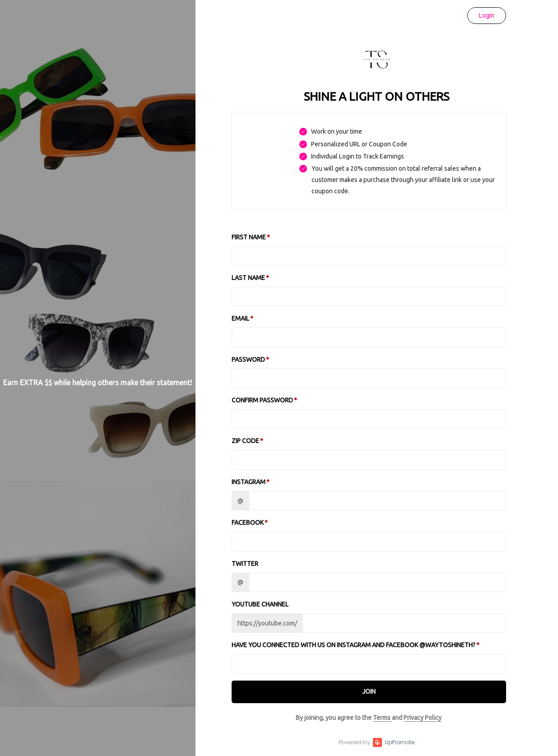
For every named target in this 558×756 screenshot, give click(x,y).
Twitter (245, 564)
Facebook (248, 523)
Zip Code (245, 441)
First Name (249, 237)
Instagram (249, 482)
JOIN (369, 691)
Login (487, 15)
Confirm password (262, 400)
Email (240, 318)
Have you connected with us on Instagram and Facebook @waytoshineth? (353, 645)
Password (248, 359)
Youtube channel (260, 604)
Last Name (248, 278)
